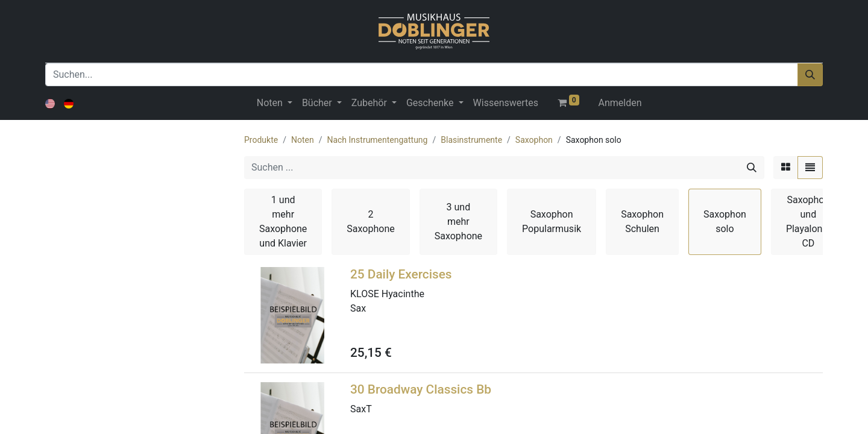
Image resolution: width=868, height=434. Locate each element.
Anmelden (620, 103)
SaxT (361, 409)
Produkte (261, 140)
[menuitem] (506, 103)
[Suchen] (810, 75)
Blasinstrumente (471, 140)
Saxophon (534, 140)
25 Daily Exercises (401, 274)
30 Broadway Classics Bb (421, 389)
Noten (303, 140)
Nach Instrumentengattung (377, 140)
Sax (358, 308)
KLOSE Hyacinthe (387, 294)
